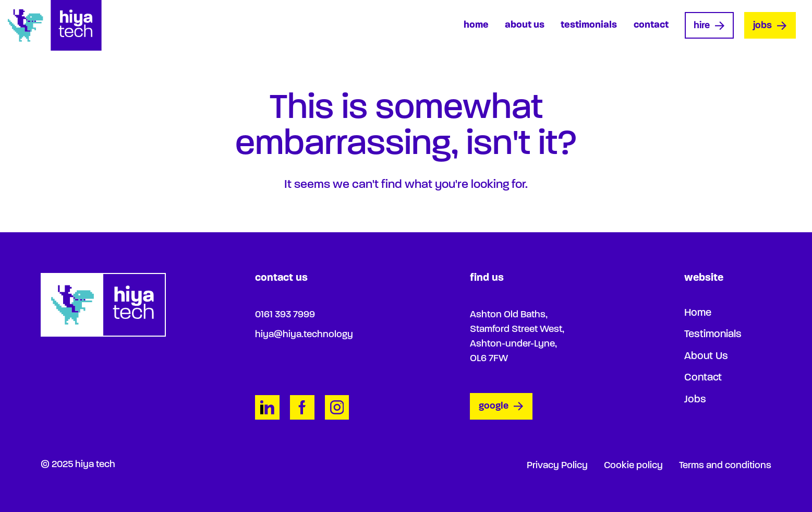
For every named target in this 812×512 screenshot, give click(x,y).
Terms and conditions (725, 466)
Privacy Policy (557, 466)
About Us (525, 25)
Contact (651, 25)
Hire (709, 26)
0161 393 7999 (285, 315)
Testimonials (589, 25)
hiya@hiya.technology (304, 335)
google (501, 407)
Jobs (770, 26)
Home (476, 25)
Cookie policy (633, 466)
